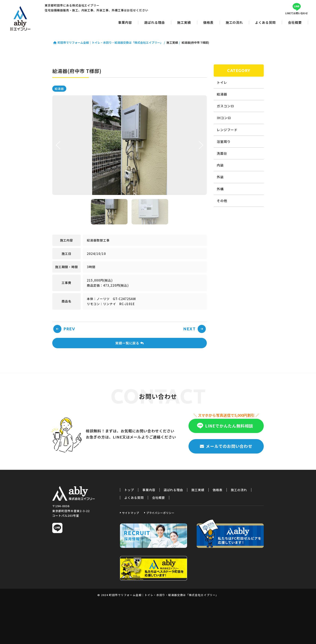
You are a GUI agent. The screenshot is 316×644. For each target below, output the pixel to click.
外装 (220, 177)
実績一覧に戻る (130, 343)
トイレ (222, 82)
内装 (220, 165)
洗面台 (222, 153)
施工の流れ (234, 22)
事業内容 (125, 22)
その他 (222, 201)
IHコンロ (224, 118)
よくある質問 (265, 22)
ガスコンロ (225, 106)
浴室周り (224, 141)
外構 (220, 189)
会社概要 (295, 22)
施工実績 (184, 22)
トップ (129, 490)
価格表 (208, 22)
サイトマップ (131, 513)
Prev (58, 145)
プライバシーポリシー (160, 513)
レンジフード (227, 130)
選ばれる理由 (155, 22)
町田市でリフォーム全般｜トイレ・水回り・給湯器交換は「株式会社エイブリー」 (20, 18)
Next (201, 145)
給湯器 (59, 89)
